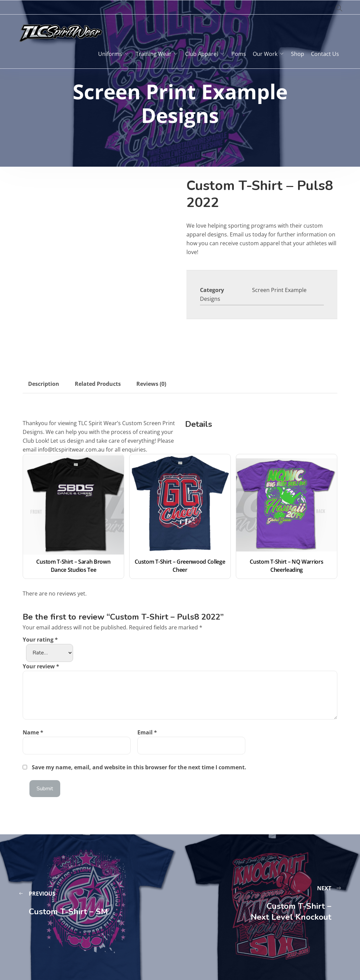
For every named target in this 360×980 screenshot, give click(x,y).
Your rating (40, 640)
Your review (41, 666)
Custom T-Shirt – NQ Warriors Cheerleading (287, 566)
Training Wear (154, 54)
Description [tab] (44, 384)
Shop (298, 54)
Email (147, 732)
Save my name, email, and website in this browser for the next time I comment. (139, 767)
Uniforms (110, 54)
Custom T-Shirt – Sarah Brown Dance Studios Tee (74, 566)
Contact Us (325, 54)
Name (33, 732)
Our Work (265, 54)
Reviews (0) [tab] (151, 384)
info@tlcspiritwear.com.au (71, 450)
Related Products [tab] (98, 384)
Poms (239, 54)
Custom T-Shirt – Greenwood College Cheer (180, 566)
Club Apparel (201, 54)
